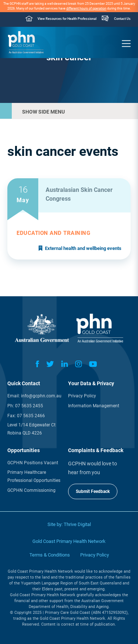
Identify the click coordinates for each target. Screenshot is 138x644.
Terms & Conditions (50, 555)
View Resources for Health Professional (67, 19)
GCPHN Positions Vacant (33, 463)
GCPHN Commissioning (31, 490)
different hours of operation (86, 8)
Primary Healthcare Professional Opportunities (34, 476)
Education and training (53, 233)
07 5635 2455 (29, 406)
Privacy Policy (82, 396)
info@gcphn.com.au (41, 396)
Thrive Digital (77, 524)
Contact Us (122, 19)
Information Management (94, 406)
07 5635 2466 (31, 416)
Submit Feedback (93, 491)
